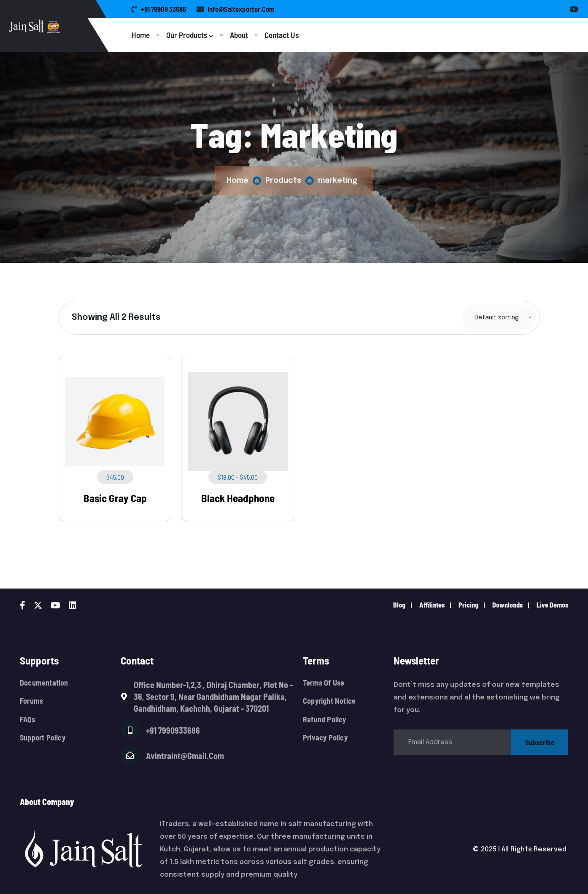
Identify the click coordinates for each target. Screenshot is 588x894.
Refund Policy (325, 720)
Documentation (44, 683)
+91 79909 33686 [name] (159, 9)
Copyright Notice (329, 701)
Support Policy (43, 738)
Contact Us (282, 35)
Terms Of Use (324, 683)
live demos (552, 605)
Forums (31, 701)
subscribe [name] (540, 742)
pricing (468, 605)
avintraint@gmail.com (185, 756)
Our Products (187, 35)
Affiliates (432, 605)
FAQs (27, 720)
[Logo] (68, 26)
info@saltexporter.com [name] (236, 9)
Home (141, 35)
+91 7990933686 (173, 730)
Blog (399, 605)
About (239, 35)
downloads (507, 605)
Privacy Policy (325, 738)
